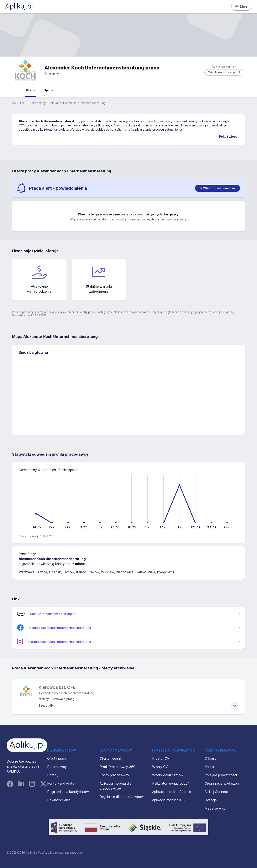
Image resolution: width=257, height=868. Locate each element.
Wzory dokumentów (168, 775)
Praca (31, 90)
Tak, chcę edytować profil (224, 72)
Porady (53, 775)
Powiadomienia (59, 800)
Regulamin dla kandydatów (68, 792)
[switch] (217, 188)
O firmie (210, 758)
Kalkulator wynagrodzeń (171, 783)
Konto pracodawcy (114, 775)
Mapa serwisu (215, 808)
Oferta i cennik (111, 758)
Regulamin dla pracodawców (122, 797)
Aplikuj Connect (216, 792)
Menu (242, 7)
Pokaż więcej (229, 137)
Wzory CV (160, 767)
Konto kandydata (61, 783)
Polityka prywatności (221, 775)
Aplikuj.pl (18, 103)
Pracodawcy (37, 103)
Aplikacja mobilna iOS (168, 800)
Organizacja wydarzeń (222, 783)
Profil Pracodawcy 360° (118, 767)
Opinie (48, 90)
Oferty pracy (57, 758)
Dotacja (211, 800)
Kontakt (211, 767)
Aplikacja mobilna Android (172, 792)
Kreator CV (161, 758)
